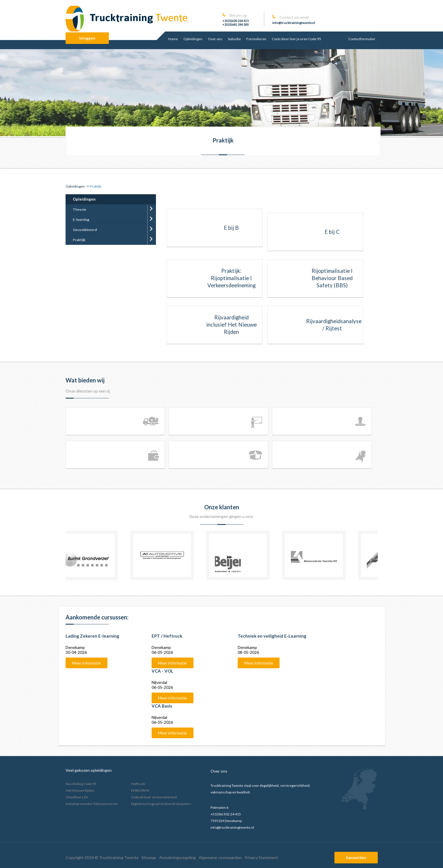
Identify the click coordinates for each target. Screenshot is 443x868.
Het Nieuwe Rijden (80, 790)
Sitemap (149, 857)
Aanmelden (356, 858)
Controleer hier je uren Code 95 (296, 39)
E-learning (81, 220)
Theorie (79, 209)
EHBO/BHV (140, 790)
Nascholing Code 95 (81, 784)
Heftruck (138, 784)
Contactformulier (362, 39)
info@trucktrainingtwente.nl (294, 23)
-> (77, 186)
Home (173, 39)
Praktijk (79, 240)
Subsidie (234, 39)
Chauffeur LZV (77, 797)
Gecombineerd (85, 230)
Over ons (215, 39)
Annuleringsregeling (177, 857)
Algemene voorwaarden (220, 857)
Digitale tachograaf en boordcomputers (161, 804)
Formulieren (256, 39)
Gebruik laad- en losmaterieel (154, 797)
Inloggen (87, 38)
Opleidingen (193, 39)
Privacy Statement (261, 857)
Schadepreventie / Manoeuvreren (92, 804)
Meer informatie (86, 663)
